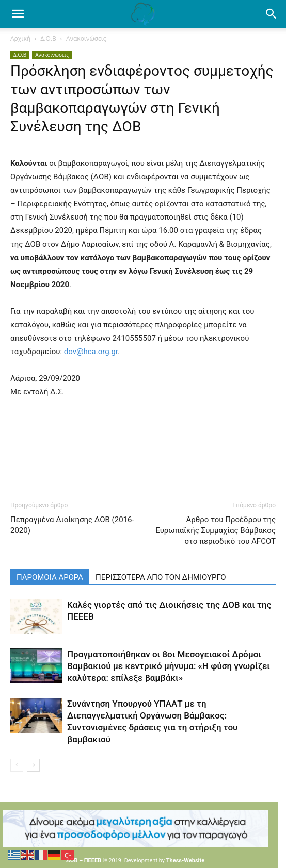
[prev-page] (17, 765)
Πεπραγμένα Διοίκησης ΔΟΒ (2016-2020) (72, 525)
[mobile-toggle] (18, 14)
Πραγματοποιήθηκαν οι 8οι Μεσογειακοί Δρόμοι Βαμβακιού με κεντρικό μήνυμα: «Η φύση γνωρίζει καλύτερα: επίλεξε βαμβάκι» (169, 666)
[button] (272, 14)
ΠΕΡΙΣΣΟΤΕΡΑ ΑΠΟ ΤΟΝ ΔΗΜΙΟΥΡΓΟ (161, 577)
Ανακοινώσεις (86, 38)
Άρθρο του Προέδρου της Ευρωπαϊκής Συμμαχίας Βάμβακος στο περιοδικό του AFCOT (216, 530)
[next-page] (33, 765)
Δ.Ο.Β (48, 38)
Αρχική (20, 38)
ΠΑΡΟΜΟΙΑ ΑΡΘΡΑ (50, 577)
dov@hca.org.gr (91, 352)
